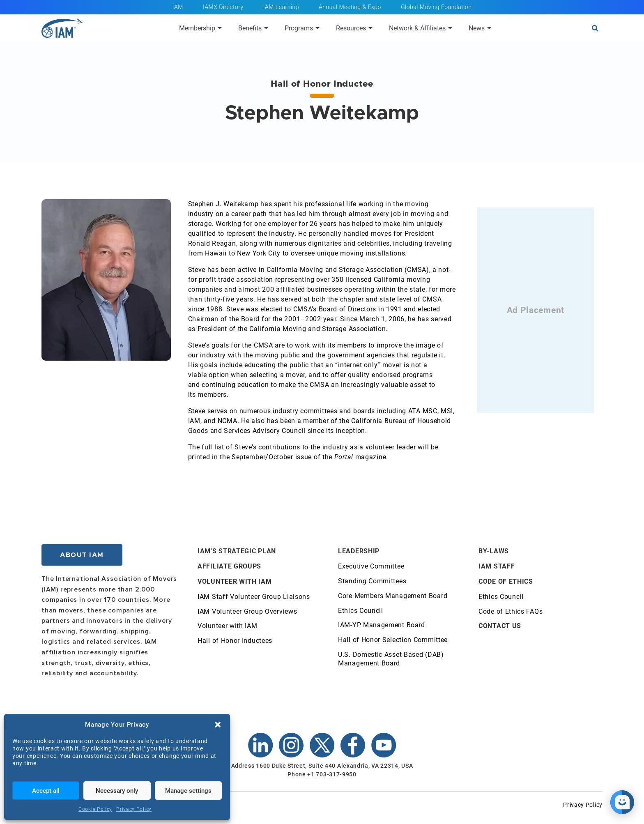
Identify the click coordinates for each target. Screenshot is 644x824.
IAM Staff (497, 566)
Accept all (46, 791)
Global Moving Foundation (436, 7)
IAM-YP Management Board (382, 625)
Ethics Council (361, 611)
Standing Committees (372, 581)
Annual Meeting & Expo (350, 7)
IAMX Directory (223, 7)
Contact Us (500, 626)
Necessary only (117, 791)
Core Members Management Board (393, 596)
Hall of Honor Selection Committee (393, 640)
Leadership (359, 551)
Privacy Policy (134, 809)
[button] (218, 725)
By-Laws (494, 551)
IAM (178, 7)
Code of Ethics (506, 581)
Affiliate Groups (229, 566)
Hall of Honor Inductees (235, 641)
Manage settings (188, 791)
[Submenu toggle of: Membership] (220, 28)
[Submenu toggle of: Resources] (370, 28)
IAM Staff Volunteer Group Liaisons (254, 597)
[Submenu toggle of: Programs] (317, 28)
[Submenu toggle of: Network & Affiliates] (450, 28)
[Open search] (595, 28)
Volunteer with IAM (235, 581)
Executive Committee (371, 566)
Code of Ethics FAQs (511, 611)
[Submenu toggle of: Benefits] (266, 28)
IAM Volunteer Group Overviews (247, 611)
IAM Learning (281, 7)
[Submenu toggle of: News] (489, 28)
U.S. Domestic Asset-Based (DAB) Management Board (391, 659)
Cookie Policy (95, 809)
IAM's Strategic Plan (237, 551)
